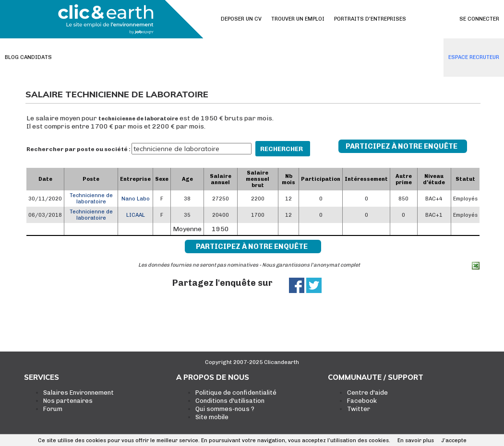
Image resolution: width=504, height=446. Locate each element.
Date (45, 179)
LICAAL (136, 215)
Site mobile (212, 417)
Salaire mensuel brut (258, 179)
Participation (321, 179)
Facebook (362, 401)
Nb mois (288, 179)
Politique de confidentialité (236, 393)
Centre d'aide (367, 393)
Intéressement (366, 179)
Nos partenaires (68, 401)
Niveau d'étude (434, 179)
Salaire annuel (221, 179)
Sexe (162, 179)
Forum (53, 409)
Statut (465, 179)
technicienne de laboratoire (138, 119)
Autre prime (404, 179)
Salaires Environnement (78, 393)
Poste (91, 179)
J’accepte (454, 440)
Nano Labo (136, 199)
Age (187, 179)
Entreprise (135, 179)
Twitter (359, 409)
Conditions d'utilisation (230, 401)
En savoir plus (416, 440)
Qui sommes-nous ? (225, 409)
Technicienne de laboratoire (91, 199)
